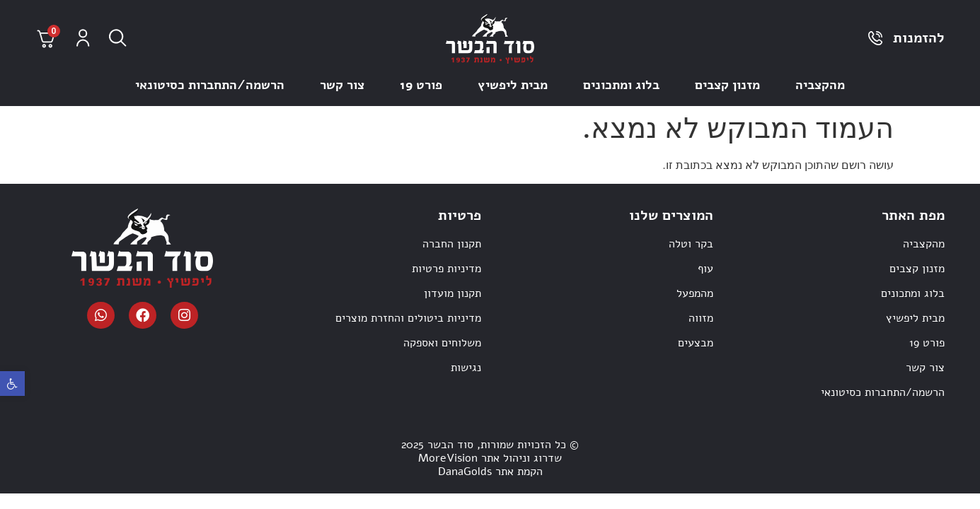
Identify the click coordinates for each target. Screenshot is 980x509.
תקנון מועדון (452, 293)
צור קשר (342, 85)
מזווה (701, 318)
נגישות (466, 368)
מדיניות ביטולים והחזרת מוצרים (408, 318)
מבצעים (696, 343)
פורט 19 (421, 85)
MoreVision (448, 458)
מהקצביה (820, 85)
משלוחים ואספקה (442, 343)
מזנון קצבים (727, 85)
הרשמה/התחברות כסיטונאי (210, 85)
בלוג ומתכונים (621, 85)
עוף (705, 269)
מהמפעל (695, 293)
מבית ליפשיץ (513, 85)
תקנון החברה (452, 244)
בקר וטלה (691, 244)
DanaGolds (465, 472)
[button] (12, 384)
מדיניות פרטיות (446, 269)
